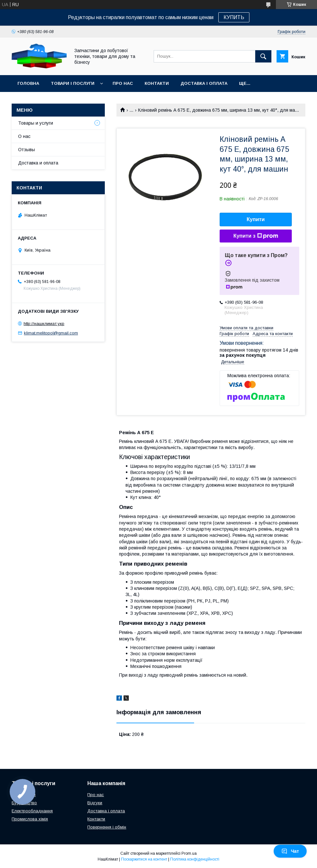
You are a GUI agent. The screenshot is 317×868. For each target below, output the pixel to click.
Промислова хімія (30, 819)
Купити (256, 219)
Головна (28, 83)
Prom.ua (189, 853)
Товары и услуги (36, 123)
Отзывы (27, 150)
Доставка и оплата (38, 163)
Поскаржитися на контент (144, 859)
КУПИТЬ (234, 17)
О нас (24, 136)
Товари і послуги (73, 83)
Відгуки (95, 803)
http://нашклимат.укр (44, 324)
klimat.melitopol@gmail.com (51, 333)
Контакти (157, 83)
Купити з (256, 236)
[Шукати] (263, 56)
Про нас (123, 83)
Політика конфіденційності (195, 859)
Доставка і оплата (204, 83)
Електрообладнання (32, 811)
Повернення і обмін (107, 827)
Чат (290, 851)
